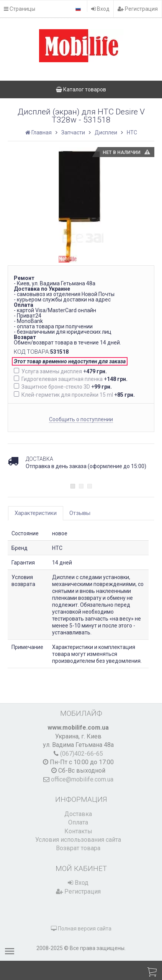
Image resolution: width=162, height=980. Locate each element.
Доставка (78, 814)
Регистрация (138, 9)
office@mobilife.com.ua (82, 779)
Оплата (78, 822)
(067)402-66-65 (82, 754)
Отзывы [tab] (80, 513)
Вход (100, 9)
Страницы (20, 9)
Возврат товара (78, 848)
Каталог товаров (81, 89)
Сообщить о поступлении (81, 419)
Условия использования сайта (78, 840)
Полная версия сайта (81, 929)
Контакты (78, 831)
